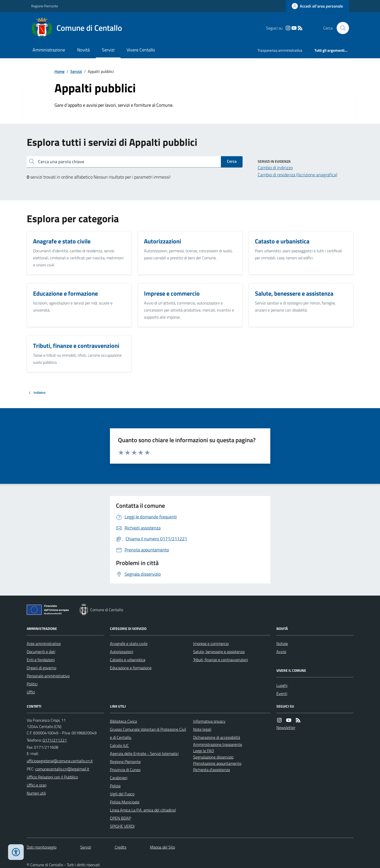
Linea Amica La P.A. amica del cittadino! (143, 810)
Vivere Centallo (141, 50)
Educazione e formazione (131, 668)
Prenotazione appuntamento (217, 763)
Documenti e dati (41, 652)
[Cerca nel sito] (341, 28)
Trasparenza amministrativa (280, 50)
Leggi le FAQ (204, 751)
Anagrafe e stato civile (129, 643)
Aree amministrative (44, 643)
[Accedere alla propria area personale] (317, 6)
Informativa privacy (209, 721)
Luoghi (282, 685)
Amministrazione (49, 50)
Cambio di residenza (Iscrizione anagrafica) (298, 175)
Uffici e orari (37, 785)
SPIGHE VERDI (122, 826)
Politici (32, 684)
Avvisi (281, 652)
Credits (121, 847)
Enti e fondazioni (41, 660)
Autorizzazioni (122, 652)
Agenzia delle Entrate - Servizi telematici (144, 753)
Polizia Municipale (125, 802)
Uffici (31, 692)
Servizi (108, 50)
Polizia (115, 786)
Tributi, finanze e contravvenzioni (221, 660)
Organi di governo (41, 668)
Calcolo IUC (119, 745)
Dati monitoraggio (42, 847)
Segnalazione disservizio (213, 757)
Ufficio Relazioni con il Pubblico (52, 777)
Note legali (202, 729)
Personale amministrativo (48, 676)
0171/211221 (55, 740)
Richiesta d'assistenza (212, 770)
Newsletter (286, 727)
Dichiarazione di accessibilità (217, 737)
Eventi (282, 693)
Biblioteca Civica (123, 721)
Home (60, 71)
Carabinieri (119, 778)
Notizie (282, 643)
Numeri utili (36, 793)
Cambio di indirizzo (275, 168)
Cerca (232, 161)
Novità (83, 50)
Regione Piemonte (45, 6)
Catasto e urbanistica (128, 660)
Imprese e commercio (211, 643)
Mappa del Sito (163, 847)
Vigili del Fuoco (122, 794)
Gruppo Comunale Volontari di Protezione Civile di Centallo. (148, 733)
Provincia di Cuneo (125, 770)
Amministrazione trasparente (218, 744)
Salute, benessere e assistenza (219, 652)
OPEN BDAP (120, 818)
